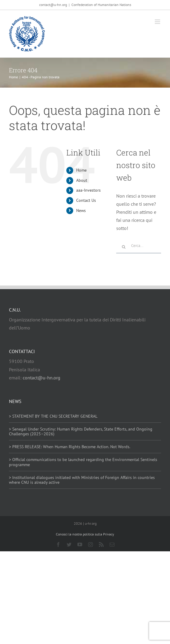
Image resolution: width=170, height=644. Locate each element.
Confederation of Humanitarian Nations (101, 5)
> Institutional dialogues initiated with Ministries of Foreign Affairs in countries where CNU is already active (82, 480)
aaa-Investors (88, 190)
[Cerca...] (139, 246)
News (81, 210)
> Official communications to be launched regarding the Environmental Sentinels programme (83, 462)
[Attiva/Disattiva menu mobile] (158, 22)
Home (81, 170)
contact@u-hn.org (42, 378)
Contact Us (86, 200)
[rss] (101, 544)
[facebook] (58, 544)
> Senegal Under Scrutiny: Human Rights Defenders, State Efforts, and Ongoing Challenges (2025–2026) (81, 432)
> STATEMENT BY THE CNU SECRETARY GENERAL (53, 416)
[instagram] (91, 544)
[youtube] (80, 544)
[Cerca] (124, 247)
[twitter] (69, 544)
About (82, 180)
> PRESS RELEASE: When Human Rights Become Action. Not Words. (70, 447)
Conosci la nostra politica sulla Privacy (85, 534)
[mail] (112, 544)
